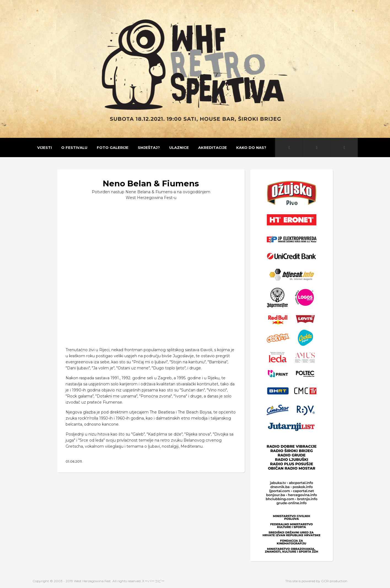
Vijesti (45, 147)
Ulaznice (179, 147)
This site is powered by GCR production (316, 581)
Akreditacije (213, 147)
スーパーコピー (153, 581)
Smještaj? (149, 147)
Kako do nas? (251, 147)
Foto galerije (113, 147)
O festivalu (74, 147)
